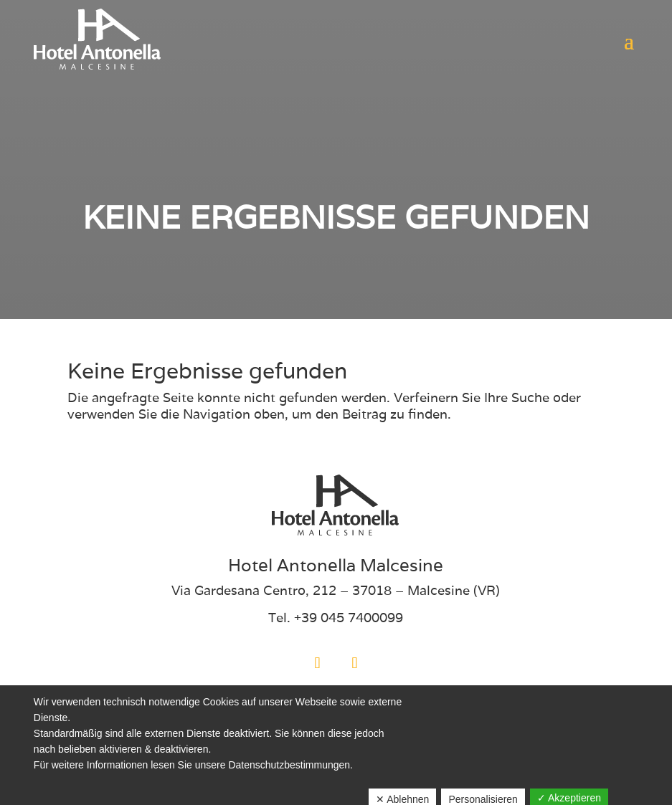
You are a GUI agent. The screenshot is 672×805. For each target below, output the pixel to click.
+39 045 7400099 (349, 618)
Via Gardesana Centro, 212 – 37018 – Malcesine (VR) (336, 590)
